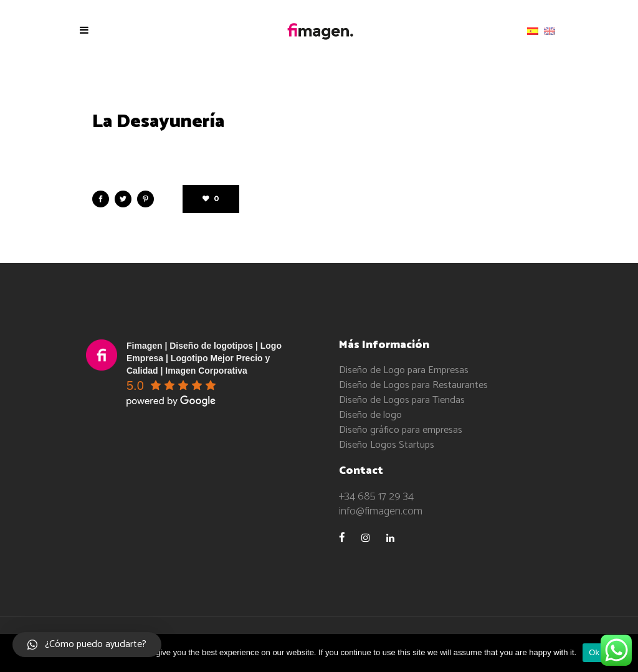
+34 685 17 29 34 (376, 496)
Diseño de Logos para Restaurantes (413, 385)
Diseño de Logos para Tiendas (402, 400)
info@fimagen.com (381, 511)
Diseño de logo (370, 415)
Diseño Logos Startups (387, 445)
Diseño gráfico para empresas (401, 430)
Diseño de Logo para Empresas (404, 370)
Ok (594, 652)
